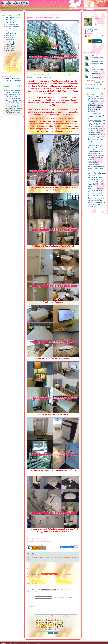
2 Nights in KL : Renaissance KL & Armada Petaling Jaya (97, 102)
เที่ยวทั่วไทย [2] (10, 46)
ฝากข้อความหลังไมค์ (92, 30)
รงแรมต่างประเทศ (12, 26)
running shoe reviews (12, 54)
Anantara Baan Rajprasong (97, 135)
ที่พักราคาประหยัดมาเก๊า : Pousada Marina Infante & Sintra (96, 191)
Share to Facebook (67, 545)
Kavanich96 (34, 585)
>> (19, 63)
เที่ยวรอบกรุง (10, 41)
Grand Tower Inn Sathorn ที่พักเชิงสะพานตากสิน (13, 102)
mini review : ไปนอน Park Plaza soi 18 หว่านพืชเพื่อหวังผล (96, 185)
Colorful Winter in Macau (96, 127)
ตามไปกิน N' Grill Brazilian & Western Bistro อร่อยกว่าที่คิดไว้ (97, 117)
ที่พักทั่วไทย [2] (10, 24)
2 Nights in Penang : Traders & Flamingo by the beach (97, 201)
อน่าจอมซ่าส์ (35, 569)
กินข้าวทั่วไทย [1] (11, 35)
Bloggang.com (93, 209)
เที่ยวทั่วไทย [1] (10, 43)
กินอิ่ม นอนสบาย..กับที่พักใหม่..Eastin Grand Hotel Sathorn (96, 143)
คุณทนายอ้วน (75, 555)
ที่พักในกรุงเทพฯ (11, 18)
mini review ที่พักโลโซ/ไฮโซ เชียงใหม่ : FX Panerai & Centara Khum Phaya (97, 131)
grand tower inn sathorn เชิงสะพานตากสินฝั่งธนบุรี (13, 82)
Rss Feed (89, 32)
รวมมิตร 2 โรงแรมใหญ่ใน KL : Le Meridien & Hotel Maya (96, 196)
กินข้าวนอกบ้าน (11, 32)
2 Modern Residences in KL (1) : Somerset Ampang (97, 122)
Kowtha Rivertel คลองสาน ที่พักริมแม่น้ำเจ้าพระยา (13, 96)
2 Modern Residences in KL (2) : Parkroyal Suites (97, 125)
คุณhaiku (39, 555)
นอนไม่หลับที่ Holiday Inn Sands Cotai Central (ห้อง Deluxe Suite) (96, 149)
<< (3, 63)
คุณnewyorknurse (65, 555)
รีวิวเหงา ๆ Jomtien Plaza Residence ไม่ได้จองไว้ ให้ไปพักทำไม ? (96, 159)
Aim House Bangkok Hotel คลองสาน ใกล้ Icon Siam (12, 113)
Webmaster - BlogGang (95, 85)
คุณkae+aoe (56, 555)
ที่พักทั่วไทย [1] (10, 22)
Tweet (77, 545)
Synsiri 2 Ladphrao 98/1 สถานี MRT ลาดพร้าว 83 (13, 108)
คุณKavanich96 (47, 555)
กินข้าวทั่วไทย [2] (11, 37)
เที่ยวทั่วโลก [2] (10, 50)
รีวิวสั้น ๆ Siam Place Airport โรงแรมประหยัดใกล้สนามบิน (97, 169)
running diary (10, 52)
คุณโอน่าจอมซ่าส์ (31, 555)
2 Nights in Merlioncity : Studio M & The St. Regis (96, 98)
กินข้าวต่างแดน (11, 39)
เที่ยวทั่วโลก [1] (10, 48)
